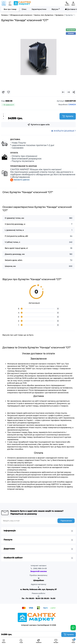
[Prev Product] (63, 92)
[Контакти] (67, 3)
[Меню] (10, 3)
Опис (24, 9)
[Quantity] (3, 116)
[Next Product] (68, 92)
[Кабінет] (73, 3)
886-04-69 (40, 568)
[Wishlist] (9, 92)
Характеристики (39, 9)
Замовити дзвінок (20, 180)
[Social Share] (74, 92)
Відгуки (56, 9)
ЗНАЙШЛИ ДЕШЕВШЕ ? (64, 131)
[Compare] (3, 92)
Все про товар (10, 9)
